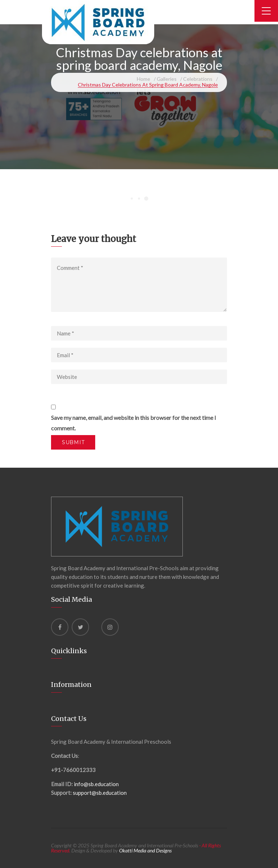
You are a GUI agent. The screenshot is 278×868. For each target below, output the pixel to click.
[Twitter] (80, 627)
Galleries (167, 79)
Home (144, 79)
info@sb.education (96, 784)
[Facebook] (60, 627)
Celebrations (198, 79)
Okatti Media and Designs (145, 850)
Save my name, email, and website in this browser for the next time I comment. (134, 423)
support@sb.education (100, 793)
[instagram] (110, 627)
